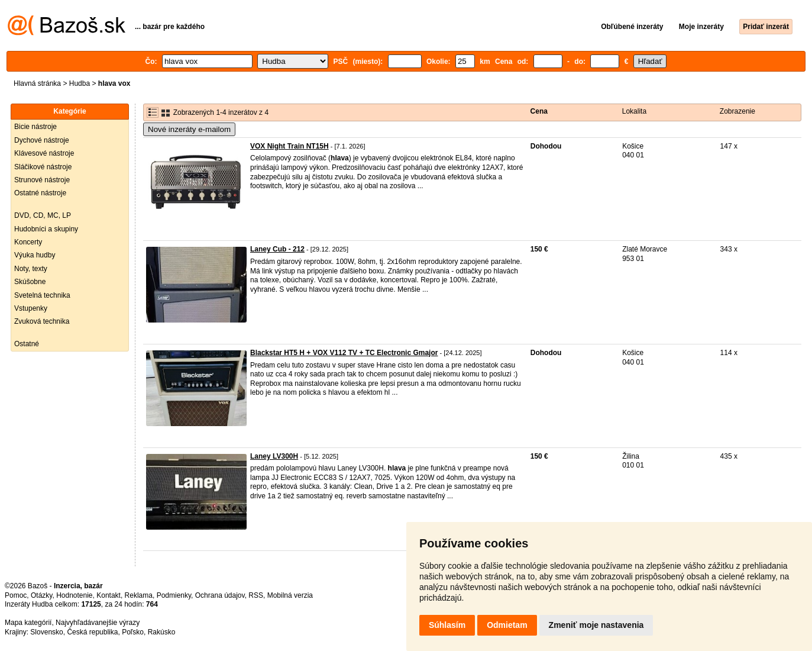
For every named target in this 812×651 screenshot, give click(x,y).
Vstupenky (31, 308)
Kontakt (109, 595)
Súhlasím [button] (447, 625)
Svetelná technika (42, 295)
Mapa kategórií (28, 623)
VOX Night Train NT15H (289, 146)
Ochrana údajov (220, 595)
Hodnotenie (74, 595)
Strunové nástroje (42, 180)
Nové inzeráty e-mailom (189, 129)
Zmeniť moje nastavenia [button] (596, 625)
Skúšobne (30, 282)
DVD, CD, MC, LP (43, 215)
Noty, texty (31, 269)
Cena (539, 111)
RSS (256, 595)
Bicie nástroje (35, 127)
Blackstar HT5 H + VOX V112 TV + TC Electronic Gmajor (344, 353)
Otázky (41, 595)
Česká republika (92, 632)
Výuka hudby (35, 255)
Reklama (139, 595)
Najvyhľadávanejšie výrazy (98, 623)
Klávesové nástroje (44, 153)
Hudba (80, 83)
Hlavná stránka (37, 83)
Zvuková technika (42, 321)
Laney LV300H (274, 456)
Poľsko (133, 632)
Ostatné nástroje (40, 193)
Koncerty (28, 242)
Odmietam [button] (507, 625)
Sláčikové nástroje (43, 167)
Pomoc (16, 595)
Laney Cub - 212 (277, 249)
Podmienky (174, 595)
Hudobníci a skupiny (46, 229)
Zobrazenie (737, 111)
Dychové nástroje (42, 140)
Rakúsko (162, 632)
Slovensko (46, 632)
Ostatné (27, 344)
